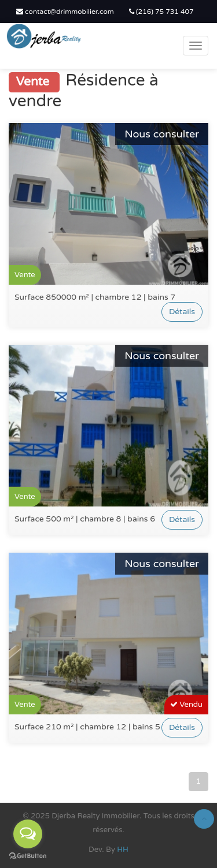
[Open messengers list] (28, 834)
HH (123, 850)
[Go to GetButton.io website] (28, 856)
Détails (182, 312)
